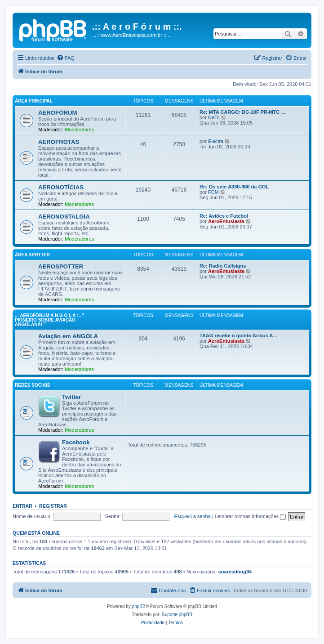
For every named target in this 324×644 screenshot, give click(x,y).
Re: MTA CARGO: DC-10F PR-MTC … (243, 112)
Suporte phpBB (177, 615)
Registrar (53, 506)
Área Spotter (32, 255)
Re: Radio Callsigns (223, 266)
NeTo (214, 117)
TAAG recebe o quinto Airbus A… (239, 335)
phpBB (139, 606)
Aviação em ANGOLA (68, 336)
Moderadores (79, 130)
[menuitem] (66, 58)
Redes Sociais (32, 385)
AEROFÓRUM (58, 113)
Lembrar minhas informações (251, 516)
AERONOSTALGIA (64, 217)
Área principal (34, 101)
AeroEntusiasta (226, 221)
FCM (213, 192)
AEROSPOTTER (61, 266)
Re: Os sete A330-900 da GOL (234, 187)
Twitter (71, 397)
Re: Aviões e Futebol (224, 216)
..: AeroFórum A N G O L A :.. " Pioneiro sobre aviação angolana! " (49, 320)
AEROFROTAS (59, 142)
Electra (216, 141)
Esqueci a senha (192, 516)
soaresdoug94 (235, 572)
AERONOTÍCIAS (61, 187)
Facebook (76, 442)
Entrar (22, 506)
